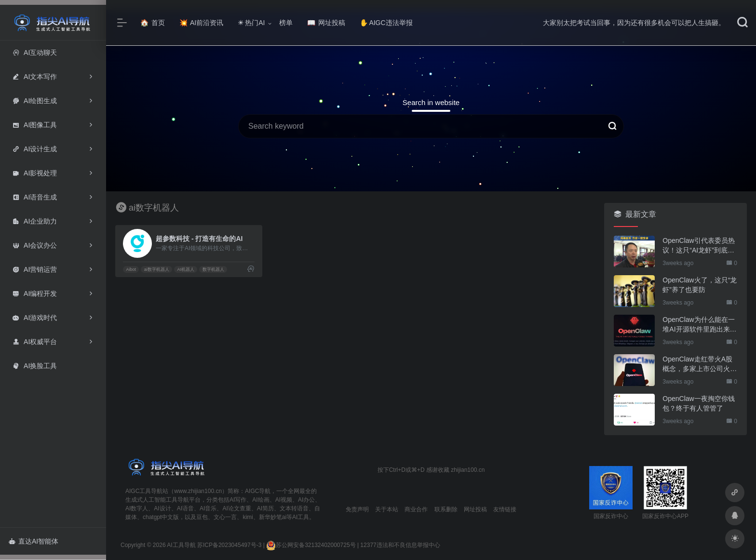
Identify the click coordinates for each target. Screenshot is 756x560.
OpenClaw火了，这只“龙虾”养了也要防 (700, 285)
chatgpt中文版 (161, 517)
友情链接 (505, 509)
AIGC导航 (258, 491)
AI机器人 (186, 269)
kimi (248, 517)
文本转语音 (294, 508)
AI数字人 (137, 508)
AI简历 (265, 508)
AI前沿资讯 (201, 23)
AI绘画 (261, 500)
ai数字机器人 (157, 269)
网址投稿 (326, 23)
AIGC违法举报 (386, 23)
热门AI (251, 23)
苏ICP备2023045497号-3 (229, 545)
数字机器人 (213, 269)
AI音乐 (208, 508)
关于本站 (387, 509)
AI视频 (284, 500)
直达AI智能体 (34, 541)
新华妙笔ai (273, 517)
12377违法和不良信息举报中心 (400, 545)
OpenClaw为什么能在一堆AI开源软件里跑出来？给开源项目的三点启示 (699, 325)
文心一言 (225, 517)
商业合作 (416, 509)
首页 (153, 23)
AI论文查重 (236, 508)
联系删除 (446, 509)
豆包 (202, 517)
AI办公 (306, 500)
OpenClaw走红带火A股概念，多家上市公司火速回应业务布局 (700, 364)
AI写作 (238, 500)
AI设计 (162, 508)
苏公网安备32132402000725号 (311, 545)
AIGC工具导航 (144, 491)
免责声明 (357, 509)
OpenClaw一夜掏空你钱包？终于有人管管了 (698, 403)
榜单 (286, 23)
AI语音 (185, 508)
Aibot (131, 269)
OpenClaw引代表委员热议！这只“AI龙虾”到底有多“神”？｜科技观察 (698, 246)
